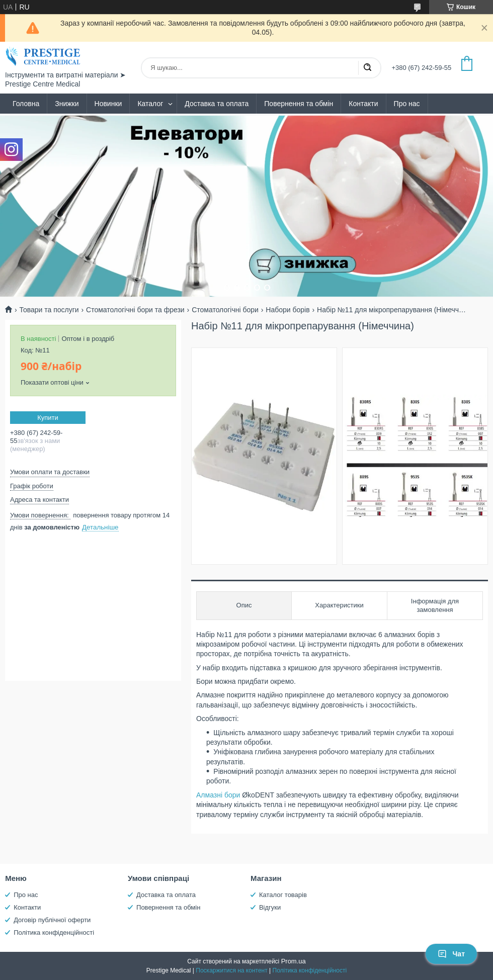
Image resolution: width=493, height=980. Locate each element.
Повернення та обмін (299, 104)
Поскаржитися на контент (231, 970)
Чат (451, 954)
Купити (48, 418)
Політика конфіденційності (54, 932)
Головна (26, 104)
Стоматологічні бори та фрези (135, 310)
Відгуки (270, 907)
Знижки (67, 104)
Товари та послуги (49, 310)
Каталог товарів (283, 895)
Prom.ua (294, 961)
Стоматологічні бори (225, 310)
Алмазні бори (218, 795)
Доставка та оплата (217, 104)
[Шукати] (367, 68)
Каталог (150, 104)
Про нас (407, 104)
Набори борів (287, 310)
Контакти (363, 104)
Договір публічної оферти (52, 920)
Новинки (108, 104)
